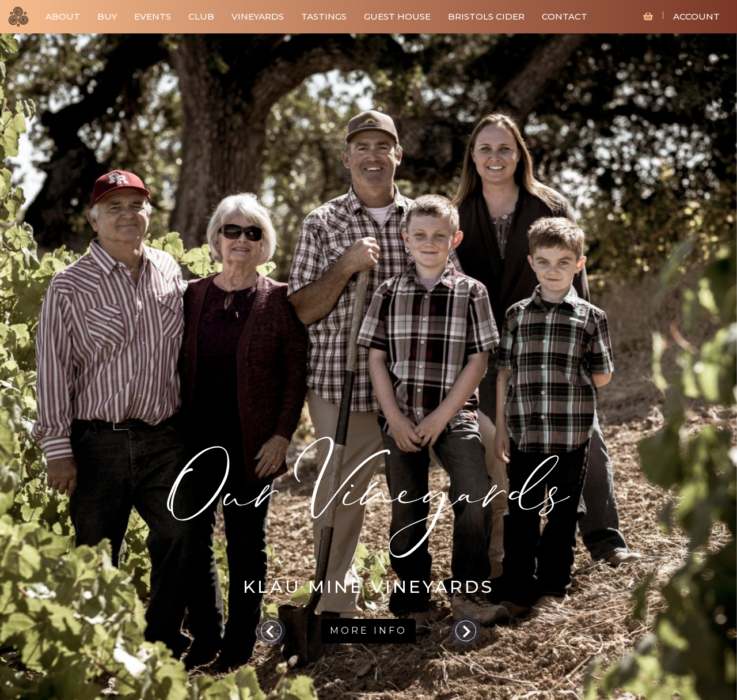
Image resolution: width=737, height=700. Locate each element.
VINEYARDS (258, 16)
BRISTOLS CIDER (486, 16)
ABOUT (63, 16)
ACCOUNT (696, 16)
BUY (107, 16)
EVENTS (153, 16)
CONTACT (565, 16)
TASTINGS (324, 16)
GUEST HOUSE (397, 16)
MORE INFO (368, 631)
